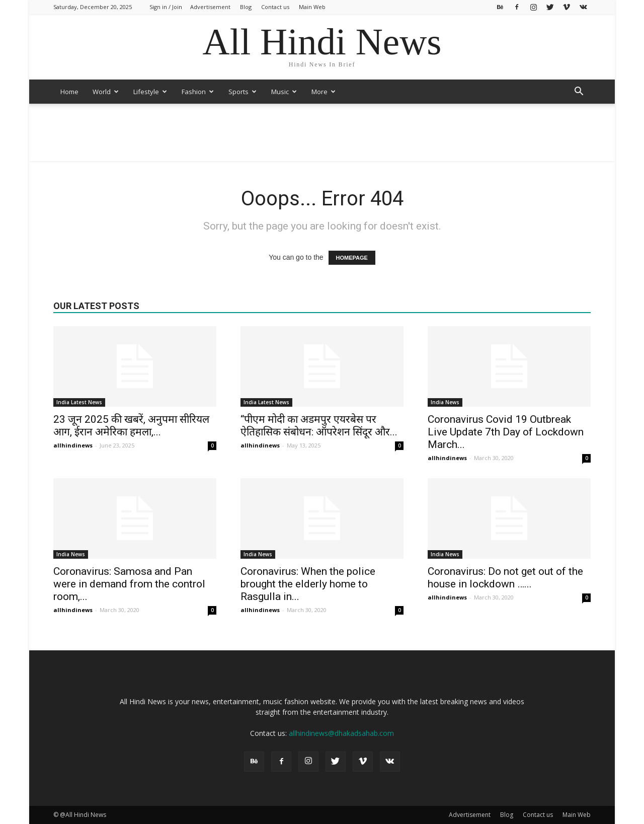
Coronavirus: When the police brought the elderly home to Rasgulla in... (308, 584)
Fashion (198, 92)
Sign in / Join (166, 7)
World (106, 92)
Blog (246, 7)
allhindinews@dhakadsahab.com (341, 733)
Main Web (312, 7)
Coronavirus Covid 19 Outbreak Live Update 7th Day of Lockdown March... (506, 432)
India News (445, 402)
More (324, 92)
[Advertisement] (322, 138)
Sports (243, 92)
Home (69, 92)
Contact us (275, 7)
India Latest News (79, 402)
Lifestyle (150, 92)
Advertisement (210, 7)
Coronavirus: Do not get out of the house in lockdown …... (505, 578)
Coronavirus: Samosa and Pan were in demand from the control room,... (129, 584)
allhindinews (73, 445)
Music (284, 92)
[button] (579, 92)
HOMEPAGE (352, 258)
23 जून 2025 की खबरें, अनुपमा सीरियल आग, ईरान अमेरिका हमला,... (131, 426)
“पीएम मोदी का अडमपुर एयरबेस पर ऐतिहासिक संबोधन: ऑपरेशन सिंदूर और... (319, 426)
